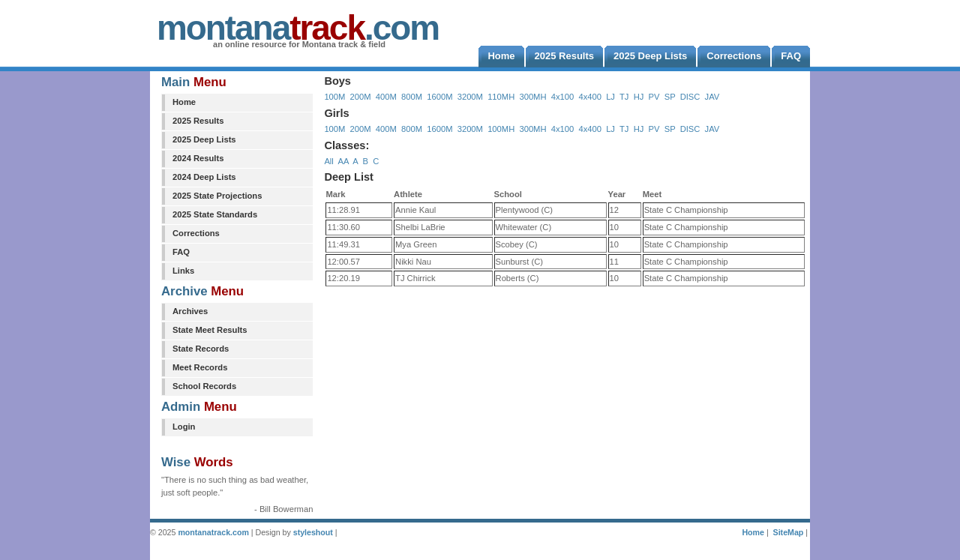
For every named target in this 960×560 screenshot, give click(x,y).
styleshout (313, 532)
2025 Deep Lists (204, 139)
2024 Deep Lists (204, 177)
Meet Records (200, 367)
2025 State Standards (215, 214)
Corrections (196, 233)
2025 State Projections (217, 196)
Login (184, 427)
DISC (690, 97)
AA (343, 161)
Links (183, 271)
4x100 (562, 97)
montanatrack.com (213, 532)
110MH (501, 97)
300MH (532, 97)
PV (654, 97)
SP (670, 97)
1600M (439, 97)
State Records (201, 349)
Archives (190, 311)
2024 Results (198, 158)
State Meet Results (210, 330)
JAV (712, 97)
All (328, 161)
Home (184, 102)
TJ (624, 97)
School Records (204, 386)
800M (412, 97)
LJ (610, 97)
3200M (470, 97)
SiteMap (789, 532)
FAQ (181, 252)
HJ (639, 97)
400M (386, 97)
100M (334, 97)
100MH (501, 129)
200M (361, 97)
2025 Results (198, 121)
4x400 (589, 97)
